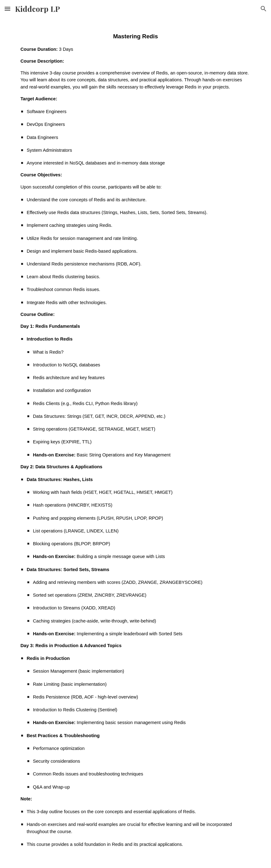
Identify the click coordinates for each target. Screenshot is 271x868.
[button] (7, 9)
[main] (136, 443)
